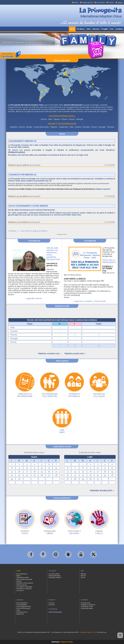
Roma (83, 577)
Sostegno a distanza (88, 605)
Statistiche (20, 614)
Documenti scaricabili (24, 579)
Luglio (90, 457)
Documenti (101, 2)
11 (32, 231)
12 (33, 231)
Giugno (34, 457)
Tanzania (110, 127)
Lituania (57, 119)
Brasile (29, 127)
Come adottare (22, 605)
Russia (72, 119)
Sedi (88, 29)
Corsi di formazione (23, 608)
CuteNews (65, 234)
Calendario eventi (62, 446)
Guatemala (63, 127)
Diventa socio (86, 603)
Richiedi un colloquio (24, 589)
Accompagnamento (24, 606)
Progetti (105, 29)
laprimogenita (35, 165)
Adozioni (96, 29)
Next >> (45, 231)
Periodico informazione (25, 583)
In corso (51, 603)
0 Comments (110, 165)
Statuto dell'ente (54, 576)
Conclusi (52, 605)
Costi (18, 610)
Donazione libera (87, 608)
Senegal (80, 119)
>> (50, 353)
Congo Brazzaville (41, 127)
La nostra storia (54, 574)
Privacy (111, 2)
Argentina (14, 127)
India (50, 119)
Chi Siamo (81, 29)
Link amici (20, 590)
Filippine (54, 127)
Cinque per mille (87, 606)
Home (72, 29)
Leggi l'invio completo (83, 301)
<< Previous (12, 231)
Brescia (83, 574)
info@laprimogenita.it (16, 152)
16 (41, 231)
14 (37, 231)
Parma (83, 576)
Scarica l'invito (100, 301)
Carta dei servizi (22, 612)
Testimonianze (22, 585)
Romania (86, 127)
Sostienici (119, 29)
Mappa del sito (87, 2)
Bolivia (22, 127)
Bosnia (44, 119)
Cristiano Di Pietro (66, 642)
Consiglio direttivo (55, 577)
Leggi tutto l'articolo (34, 298)
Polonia (64, 119)
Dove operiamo (62, 60)
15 (39, 231)
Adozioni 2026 (62, 306)
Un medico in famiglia (24, 587)
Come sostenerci (62, 498)
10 (30, 231)
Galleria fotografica (55, 612)
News (76, 2)
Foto (112, 29)
